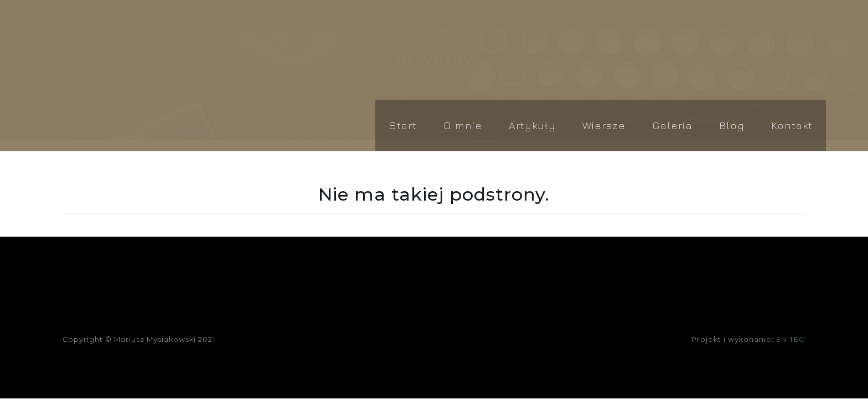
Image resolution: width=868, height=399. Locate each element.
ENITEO (791, 339)
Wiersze (604, 125)
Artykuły (532, 125)
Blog (732, 125)
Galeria (672, 125)
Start (403, 125)
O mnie (463, 125)
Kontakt (792, 125)
